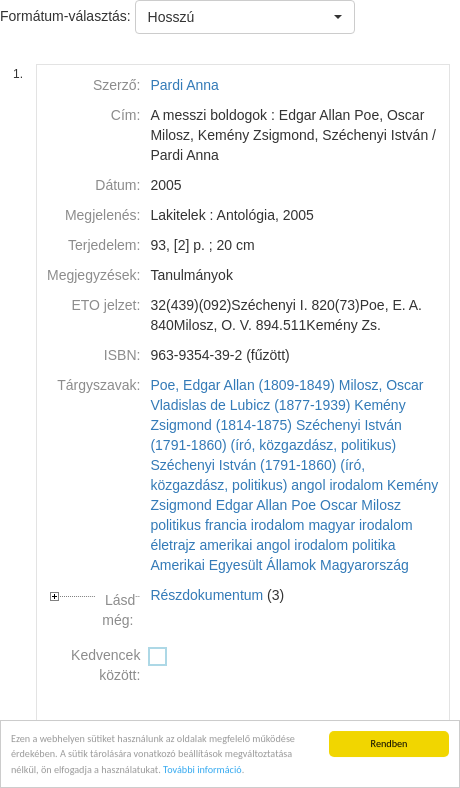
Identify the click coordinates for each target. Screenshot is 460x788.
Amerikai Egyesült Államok (233, 565)
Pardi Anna (184, 85)
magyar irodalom (360, 525)
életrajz (172, 545)
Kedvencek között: (105, 665)
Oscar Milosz (360, 505)
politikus (175, 525)
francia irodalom (255, 525)
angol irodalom (337, 485)
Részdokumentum (206, 595)
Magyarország (364, 565)
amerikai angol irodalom (273, 545)
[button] (245, 17)
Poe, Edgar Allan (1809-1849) (242, 385)
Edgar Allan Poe (266, 505)
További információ (202, 772)
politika (374, 545)
